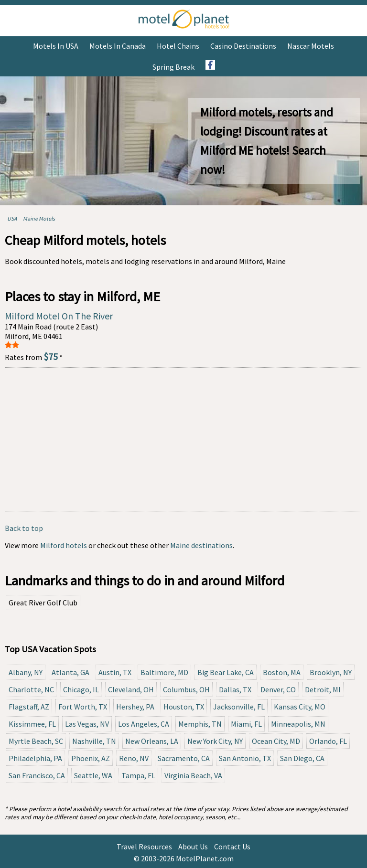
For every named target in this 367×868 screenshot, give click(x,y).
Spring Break (173, 67)
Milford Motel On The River (59, 316)
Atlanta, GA (70, 672)
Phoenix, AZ (91, 758)
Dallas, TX (235, 689)
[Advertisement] (183, 439)
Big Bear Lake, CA (226, 672)
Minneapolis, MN (298, 724)
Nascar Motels (311, 46)
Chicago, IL (81, 689)
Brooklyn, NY (331, 672)
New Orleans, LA (152, 741)
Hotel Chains (178, 46)
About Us (193, 847)
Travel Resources (144, 847)
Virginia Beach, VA (193, 775)
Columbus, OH (186, 689)
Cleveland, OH (131, 689)
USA (12, 218)
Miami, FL (246, 724)
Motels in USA (56, 46)
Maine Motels (39, 218)
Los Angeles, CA (144, 724)
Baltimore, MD (164, 672)
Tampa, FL (138, 775)
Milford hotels (64, 545)
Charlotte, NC (31, 689)
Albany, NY (26, 672)
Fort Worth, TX (83, 707)
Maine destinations (201, 545)
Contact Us (232, 847)
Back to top (24, 528)
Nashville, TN (94, 741)
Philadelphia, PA (35, 758)
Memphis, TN (200, 724)
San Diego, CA (302, 758)
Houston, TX (184, 707)
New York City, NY (215, 741)
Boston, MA (282, 672)
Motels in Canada (118, 46)
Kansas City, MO (300, 707)
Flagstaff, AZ (29, 707)
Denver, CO (278, 689)
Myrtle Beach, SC (36, 741)
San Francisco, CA (37, 775)
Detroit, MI (323, 689)
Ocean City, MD (276, 741)
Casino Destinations (243, 46)
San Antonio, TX (245, 758)
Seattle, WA (93, 775)
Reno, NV (134, 758)
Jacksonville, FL (239, 707)
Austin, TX (115, 672)
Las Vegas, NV (87, 724)
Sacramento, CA (184, 758)
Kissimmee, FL (32, 724)
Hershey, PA (135, 707)
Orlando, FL (328, 741)
